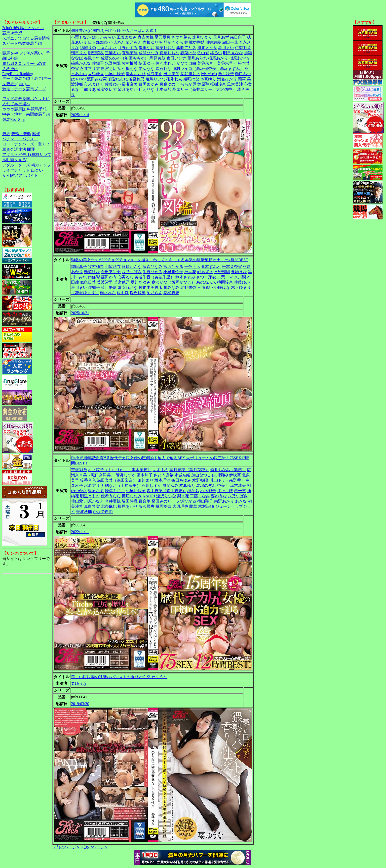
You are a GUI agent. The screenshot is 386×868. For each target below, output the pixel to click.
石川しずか (152, 485)
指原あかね (239, 58)
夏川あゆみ (141, 282)
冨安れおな (165, 48)
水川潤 (240, 277)
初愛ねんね (118, 79)
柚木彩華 (208, 491)
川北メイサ (207, 48)
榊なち (193, 491)
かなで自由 (186, 63)
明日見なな (233, 53)
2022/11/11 (80, 532)
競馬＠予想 (12, 33)
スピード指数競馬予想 (22, 43)
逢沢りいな (166, 496)
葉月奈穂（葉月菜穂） (189, 470)
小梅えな (130, 69)
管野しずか (126, 475)
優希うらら (111, 496)
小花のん (117, 42)
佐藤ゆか (113, 84)
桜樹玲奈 (218, 84)
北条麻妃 (109, 506)
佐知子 (98, 63)
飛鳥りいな (155, 79)
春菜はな (188, 53)
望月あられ (197, 58)
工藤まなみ (127, 37)
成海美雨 (154, 74)
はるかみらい (104, 37)
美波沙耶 (84, 512)
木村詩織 (206, 506)
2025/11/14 (80, 115)
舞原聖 (203, 84)
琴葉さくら (173, 42)
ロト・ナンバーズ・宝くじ (26, 144)
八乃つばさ (132, 272)
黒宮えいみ (111, 69)
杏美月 (223, 485)
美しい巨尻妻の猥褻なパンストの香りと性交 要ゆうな (119, 677)
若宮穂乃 (137, 79)
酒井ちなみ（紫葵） (228, 470)
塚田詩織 (130, 501)
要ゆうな (147, 69)
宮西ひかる (173, 267)
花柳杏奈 (171, 293)
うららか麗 (186, 84)
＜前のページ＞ (66, 847)
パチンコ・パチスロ (20, 139)
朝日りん (79, 53)
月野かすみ (128, 48)
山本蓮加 (163, 89)
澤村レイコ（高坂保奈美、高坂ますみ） (208, 69)
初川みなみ (169, 287)
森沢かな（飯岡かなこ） (173, 282)
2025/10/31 (80, 313)
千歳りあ (88, 89)
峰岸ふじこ (115, 491)
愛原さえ (96, 491)
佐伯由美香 (149, 287)
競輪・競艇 (21, 134)
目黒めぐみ (149, 84)
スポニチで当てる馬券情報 (26, 38)
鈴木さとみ (185, 277)
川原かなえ (94, 501)
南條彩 (94, 277)
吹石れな (163, 69)
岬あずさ (205, 272)
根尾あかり (218, 58)
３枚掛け (10, 69)
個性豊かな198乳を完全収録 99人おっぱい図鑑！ (114, 30)
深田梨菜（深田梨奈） (117, 480)
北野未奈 (188, 287)
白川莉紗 (220, 475)
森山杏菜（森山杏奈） (166, 491)
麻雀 (36, 134)
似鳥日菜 (88, 282)
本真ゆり (208, 79)
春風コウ (92, 58)
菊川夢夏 (109, 287)
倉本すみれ (211, 267)
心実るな (126, 277)
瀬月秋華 (226, 74)
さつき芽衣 (181, 37)
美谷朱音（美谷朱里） (217, 63)
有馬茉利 (130, 53)
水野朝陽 (113, 63)
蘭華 (242, 79)
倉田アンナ (176, 58)
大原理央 (180, 506)
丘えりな (147, 89)
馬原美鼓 (157, 58)
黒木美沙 (235, 84)
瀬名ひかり (227, 79)
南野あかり (224, 501)
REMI (81, 79)
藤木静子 (145, 475)
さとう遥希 (163, 475)
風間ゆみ (170, 485)
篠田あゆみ (181, 480)
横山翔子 (205, 501)
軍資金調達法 (14, 149)
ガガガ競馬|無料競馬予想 (24, 109)
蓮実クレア (107, 89)
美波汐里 (105, 282)
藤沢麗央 (147, 506)
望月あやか (128, 89)
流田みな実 (97, 79)
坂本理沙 (162, 480)
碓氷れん (174, 79)
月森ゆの (167, 84)
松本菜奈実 (232, 267)
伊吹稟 (235, 475)
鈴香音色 (88, 480)
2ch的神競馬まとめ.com (23, 28)
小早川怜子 (115, 74)
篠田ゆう (147, 63)
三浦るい (113, 53)
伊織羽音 (243, 48)
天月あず (221, 37)
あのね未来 (206, 282)
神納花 (190, 272)
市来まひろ (94, 84)
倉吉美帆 (146, 37)
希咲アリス (186, 48)
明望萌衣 (96, 53)
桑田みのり (161, 501)
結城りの (88, 48)
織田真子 (79, 267)
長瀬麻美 (130, 84)
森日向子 (238, 37)
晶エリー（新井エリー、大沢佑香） (204, 89)
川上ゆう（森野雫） (227, 480)
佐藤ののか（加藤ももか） (125, 58)
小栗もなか (81, 37)
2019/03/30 (80, 704)
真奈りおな (169, 53)
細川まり (146, 480)
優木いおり (136, 74)
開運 (31, 149)
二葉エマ (225, 277)
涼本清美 (238, 485)
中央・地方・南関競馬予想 (26, 114)
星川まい (226, 48)
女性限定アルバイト (20, 176)
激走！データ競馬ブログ (24, 89)
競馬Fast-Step (14, 120)
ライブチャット (16, 170)
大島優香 (96, 74)
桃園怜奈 (225, 282)
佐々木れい (165, 63)
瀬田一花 (230, 42)
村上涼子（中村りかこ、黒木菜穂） (120, 470)
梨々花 (183, 496)
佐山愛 (203, 53)
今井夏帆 (113, 501)
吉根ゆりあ (153, 42)
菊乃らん (134, 42)
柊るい (216, 53)
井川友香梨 (194, 42)
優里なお (147, 48)
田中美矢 (171, 74)
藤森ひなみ (153, 267)
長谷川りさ (190, 74)
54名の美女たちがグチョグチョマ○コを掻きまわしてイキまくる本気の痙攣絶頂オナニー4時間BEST (160, 260)
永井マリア (90, 69)
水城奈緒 (182, 475)
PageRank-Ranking (18, 74)
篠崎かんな (81, 63)
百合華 (145, 501)
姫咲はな (191, 79)
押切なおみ (132, 496)
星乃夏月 (162, 37)
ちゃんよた (107, 48)
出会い (37, 170)
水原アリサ (94, 485)
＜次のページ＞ (94, 847)
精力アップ (41, 165)
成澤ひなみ (149, 53)
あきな (241, 501)
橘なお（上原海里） (123, 485)
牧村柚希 (130, 63)
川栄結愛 (213, 42)
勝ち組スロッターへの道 (24, 64)
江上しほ (225, 491)
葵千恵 (240, 491)
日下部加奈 (98, 42)
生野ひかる (153, 272)
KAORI (149, 496)
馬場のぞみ (206, 485)
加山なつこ (201, 475)
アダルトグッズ (16, 165)
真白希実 (92, 506)
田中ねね (209, 74)
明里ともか (90, 496)
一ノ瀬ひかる (184, 501)
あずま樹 (160, 470)
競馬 (6, 134)
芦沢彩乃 (79, 470)
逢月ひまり (202, 37)
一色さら (192, 267)
